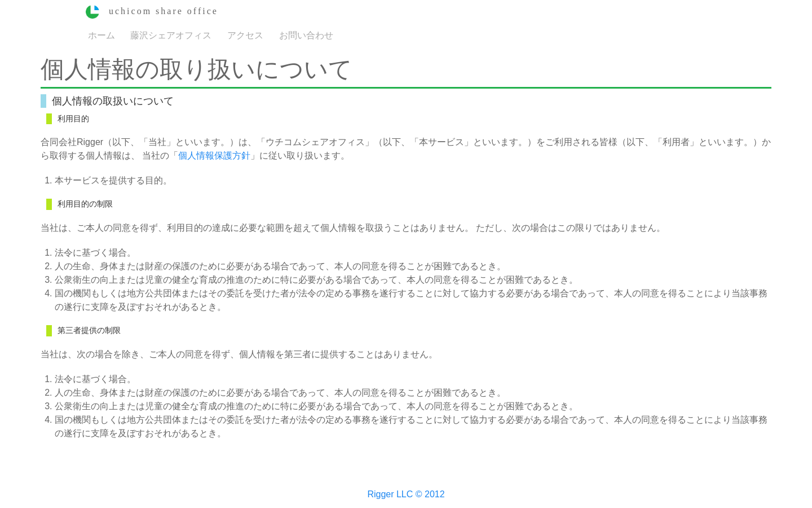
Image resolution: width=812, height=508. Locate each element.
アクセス (245, 35)
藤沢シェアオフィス (171, 35)
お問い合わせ (306, 35)
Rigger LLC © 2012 (406, 494)
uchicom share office (152, 11)
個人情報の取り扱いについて (197, 69)
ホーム (101, 35)
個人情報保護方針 (214, 156)
